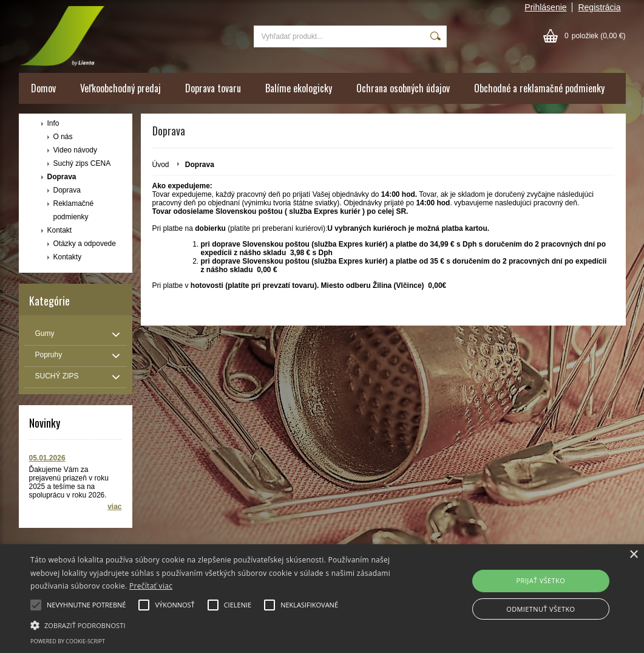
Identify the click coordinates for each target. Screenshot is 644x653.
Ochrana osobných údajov (403, 88)
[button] (220, 624)
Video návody (76, 150)
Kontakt (60, 230)
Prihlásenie (545, 7)
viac (114, 507)
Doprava (62, 177)
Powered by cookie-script (68, 641)
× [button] (633, 555)
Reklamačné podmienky (74, 210)
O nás (63, 137)
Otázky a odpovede (85, 244)
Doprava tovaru (213, 88)
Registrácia (599, 7)
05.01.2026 (47, 458)
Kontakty (68, 257)
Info (53, 123)
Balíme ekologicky (299, 88)
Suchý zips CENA (82, 163)
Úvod (161, 165)
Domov (43, 88)
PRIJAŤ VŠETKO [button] (541, 580)
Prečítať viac (151, 586)
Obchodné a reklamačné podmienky (539, 88)
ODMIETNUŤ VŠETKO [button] (541, 609)
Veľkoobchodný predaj (120, 88)
